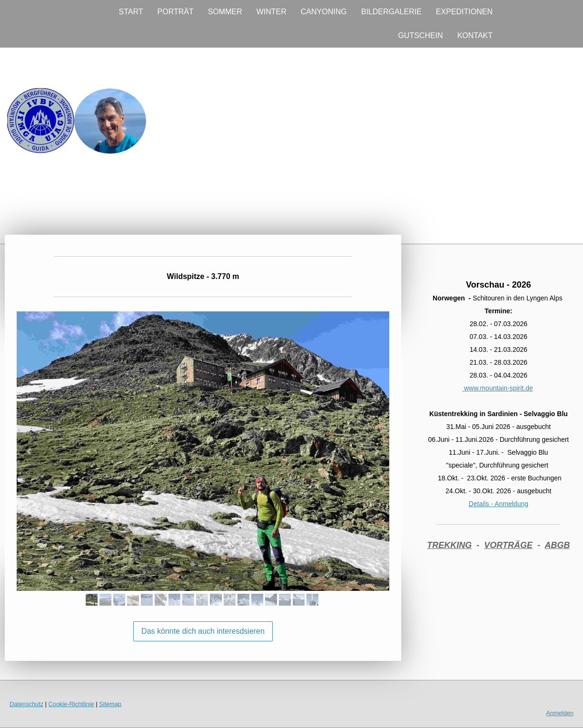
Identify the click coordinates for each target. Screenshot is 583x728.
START (131, 12)
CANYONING (324, 12)
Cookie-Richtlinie (71, 704)
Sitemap (110, 704)
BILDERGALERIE (391, 12)
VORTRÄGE (508, 545)
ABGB (557, 545)
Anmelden (560, 713)
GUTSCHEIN (420, 35)
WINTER (272, 12)
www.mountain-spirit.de (498, 388)
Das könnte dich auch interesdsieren (203, 631)
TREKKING (449, 545)
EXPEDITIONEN (464, 12)
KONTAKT (475, 35)
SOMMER (225, 12)
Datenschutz (26, 704)
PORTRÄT (176, 12)
